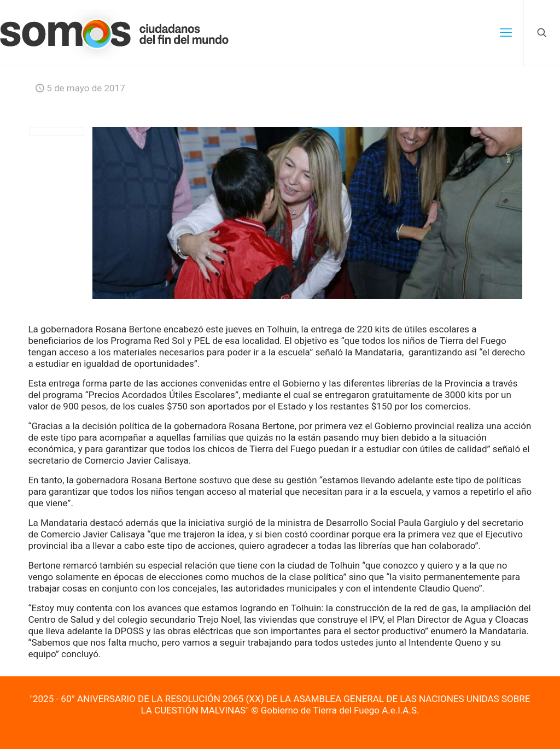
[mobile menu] (506, 33)
